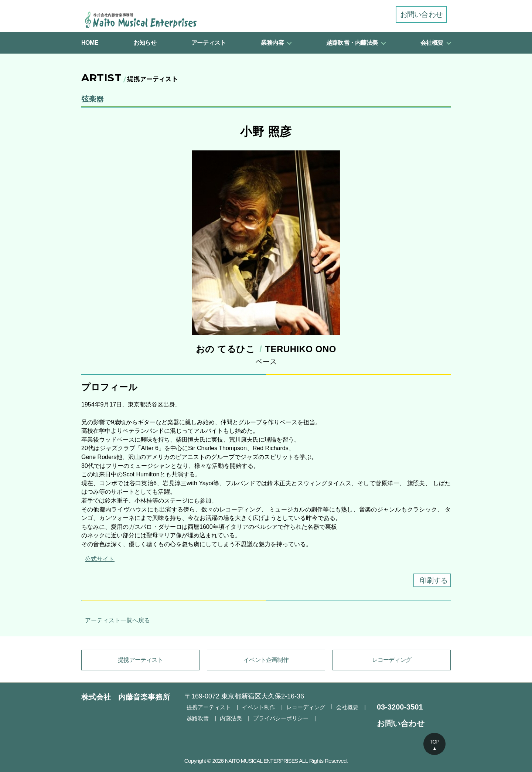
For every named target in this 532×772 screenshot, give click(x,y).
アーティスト (209, 43)
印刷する (430, 581)
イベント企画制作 (266, 661)
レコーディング (392, 661)
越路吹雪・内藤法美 (352, 43)
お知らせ (145, 43)
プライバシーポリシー (276, 717)
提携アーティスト (140, 661)
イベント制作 (255, 707)
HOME (90, 43)
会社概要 (432, 43)
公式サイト (98, 559)
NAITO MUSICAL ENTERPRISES (261, 761)
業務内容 (272, 43)
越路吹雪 (197, 717)
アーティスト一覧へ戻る (116, 621)
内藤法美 (229, 717)
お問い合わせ (421, 14)
